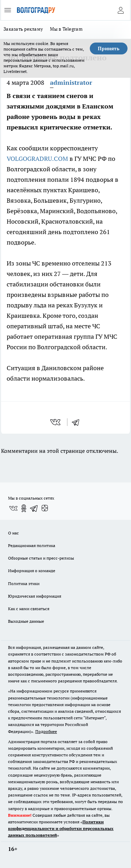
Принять (109, 48)
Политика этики (24, 583)
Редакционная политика (32, 545)
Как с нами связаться (29, 609)
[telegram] (78, 422)
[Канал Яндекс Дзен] (45, 508)
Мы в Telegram (66, 29)
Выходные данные (26, 621)
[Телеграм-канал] (34, 508)
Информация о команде (32, 571)
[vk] (56, 422)
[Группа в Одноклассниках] (24, 508)
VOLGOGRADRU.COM (37, 159)
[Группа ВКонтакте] (13, 508)
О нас (13, 533)
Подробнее (46, 731)
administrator (71, 83)
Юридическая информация (35, 596)
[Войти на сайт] (121, 10)
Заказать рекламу (23, 29)
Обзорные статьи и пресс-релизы (41, 558)
